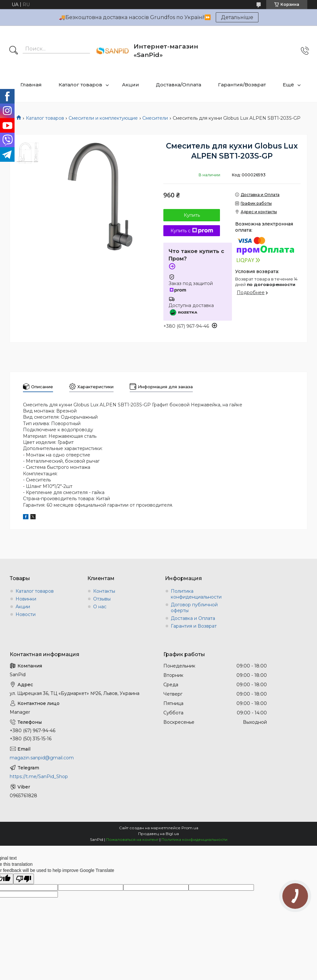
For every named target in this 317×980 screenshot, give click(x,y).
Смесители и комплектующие (103, 118)
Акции (131, 85)
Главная (31, 85)
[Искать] (14, 51)
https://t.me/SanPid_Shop (39, 776)
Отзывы (102, 599)
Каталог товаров (80, 85)
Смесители (155, 118)
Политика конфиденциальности (196, 594)
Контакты (104, 591)
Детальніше (237, 17)
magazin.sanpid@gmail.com (42, 758)
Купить (192, 215)
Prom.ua (190, 828)
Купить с (192, 231)
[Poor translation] (24, 879)
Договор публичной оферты (194, 608)
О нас (100, 607)
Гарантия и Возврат (194, 626)
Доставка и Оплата (193, 618)
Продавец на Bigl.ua (158, 834)
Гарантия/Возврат (242, 85)
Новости (26, 614)
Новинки (26, 599)
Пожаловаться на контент (132, 839)
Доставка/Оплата (179, 85)
